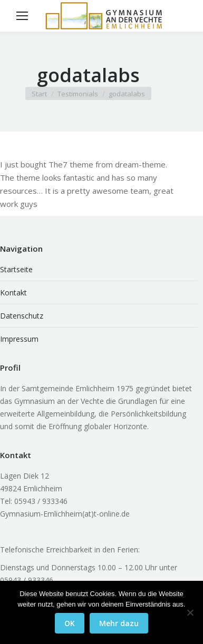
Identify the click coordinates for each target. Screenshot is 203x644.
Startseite (16, 269)
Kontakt (13, 293)
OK (70, 623)
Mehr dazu (119, 623)
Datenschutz (22, 316)
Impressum (19, 339)
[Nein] (190, 612)
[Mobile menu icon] (22, 16)
